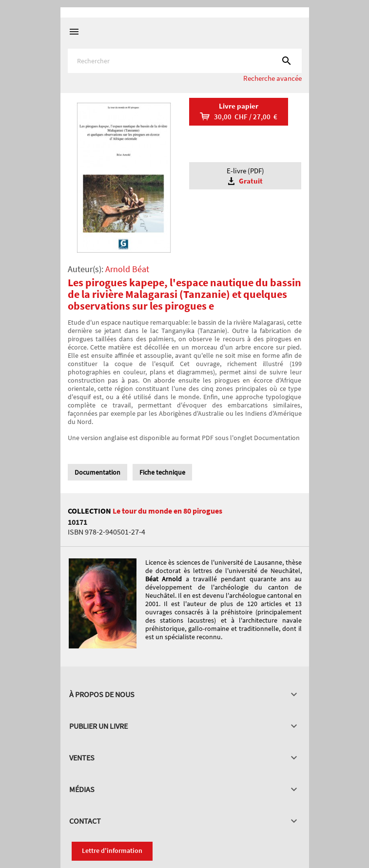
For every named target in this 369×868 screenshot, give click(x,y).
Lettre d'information (112, 850)
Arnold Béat (127, 269)
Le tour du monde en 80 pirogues (167, 511)
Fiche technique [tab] (162, 472)
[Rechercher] (185, 61)
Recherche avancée (272, 78)
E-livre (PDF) (245, 176)
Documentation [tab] (97, 472)
